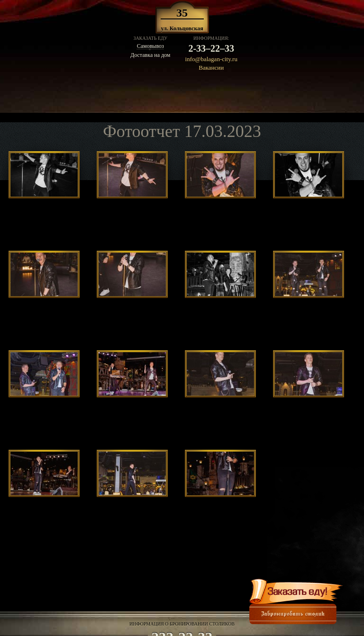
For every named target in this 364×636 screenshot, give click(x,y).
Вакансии (211, 68)
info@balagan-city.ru (211, 59)
